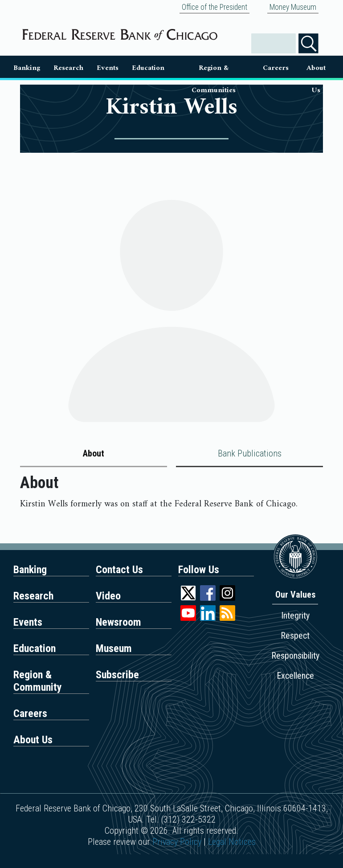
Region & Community (38, 681)
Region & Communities (214, 70)
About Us (316, 70)
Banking (27, 68)
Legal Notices (232, 842)
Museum (114, 648)
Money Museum (293, 7)
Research (68, 68)
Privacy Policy (177, 842)
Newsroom (118, 622)
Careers (276, 68)
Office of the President (214, 7)
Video (108, 596)
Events (108, 68)
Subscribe (117, 675)
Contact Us (119, 570)
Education (148, 68)
